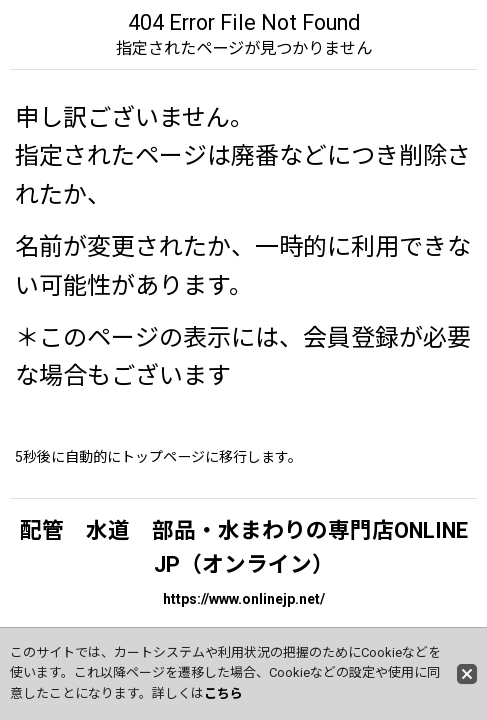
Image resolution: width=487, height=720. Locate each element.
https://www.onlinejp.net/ (244, 599)
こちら (223, 693)
